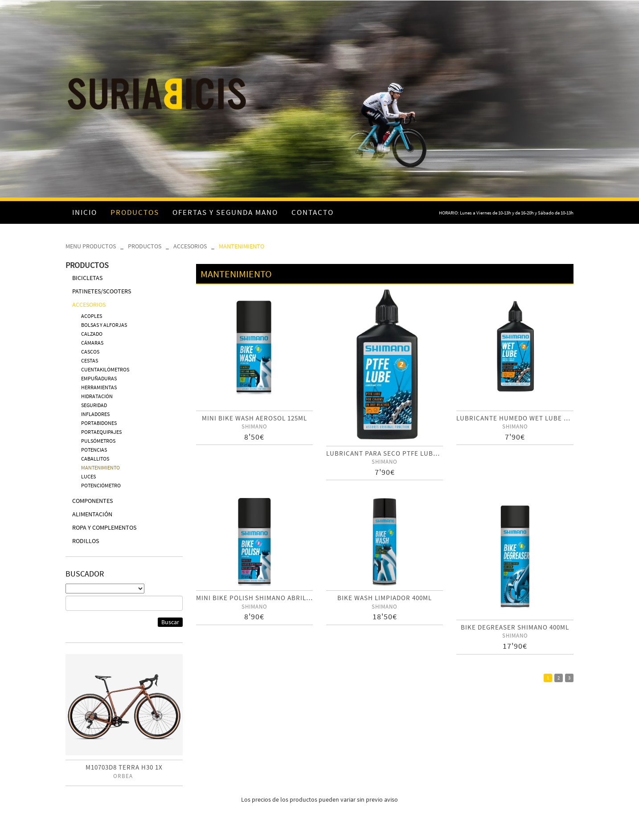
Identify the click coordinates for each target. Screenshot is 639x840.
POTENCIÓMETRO (101, 485)
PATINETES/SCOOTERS (102, 291)
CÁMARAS (92, 343)
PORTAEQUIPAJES (101, 432)
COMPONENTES (92, 501)
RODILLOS (86, 541)
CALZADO (92, 334)
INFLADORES (95, 414)
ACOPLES (92, 316)
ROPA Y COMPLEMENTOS (104, 527)
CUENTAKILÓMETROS (105, 369)
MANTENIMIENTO (242, 246)
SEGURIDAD (94, 405)
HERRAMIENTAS (99, 387)
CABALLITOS (95, 459)
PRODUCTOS (145, 246)
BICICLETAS (87, 278)
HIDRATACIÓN (97, 396)
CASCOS (90, 352)
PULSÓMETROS (98, 441)
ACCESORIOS (190, 246)
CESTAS (90, 360)
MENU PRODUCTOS (91, 246)
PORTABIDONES (99, 423)
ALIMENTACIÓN (92, 514)
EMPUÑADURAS (99, 378)
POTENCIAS (94, 450)
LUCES (88, 476)
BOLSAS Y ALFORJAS (104, 325)
